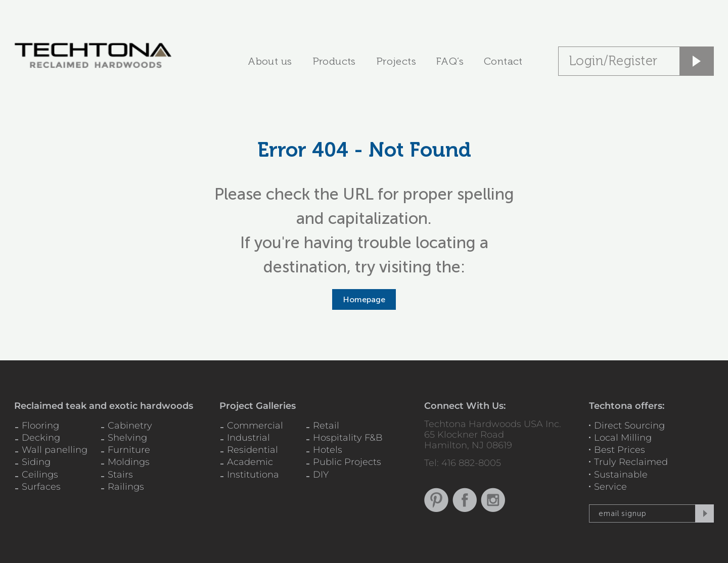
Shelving (127, 438)
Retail (326, 426)
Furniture (129, 450)
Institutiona (253, 475)
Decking (41, 438)
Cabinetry (130, 426)
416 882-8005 (471, 463)
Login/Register (613, 61)
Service (610, 487)
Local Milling (623, 438)
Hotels (328, 450)
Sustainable (621, 475)
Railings (126, 487)
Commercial (255, 426)
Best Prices (620, 450)
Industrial (248, 438)
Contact (503, 61)
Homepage (364, 299)
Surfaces (41, 487)
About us (270, 61)
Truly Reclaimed (631, 462)
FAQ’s (450, 61)
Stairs (120, 475)
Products (334, 61)
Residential (253, 450)
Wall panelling (55, 450)
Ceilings (40, 475)
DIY (321, 475)
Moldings (129, 462)
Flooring (40, 426)
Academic (250, 462)
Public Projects (347, 462)
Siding (36, 462)
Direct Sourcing (629, 426)
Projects (396, 61)
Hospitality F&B (348, 438)
